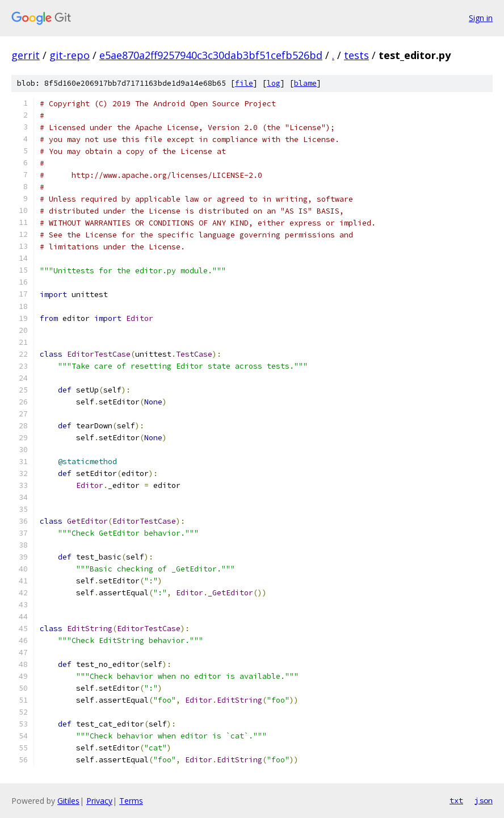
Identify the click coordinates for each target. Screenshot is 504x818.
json (484, 800)
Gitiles (68, 801)
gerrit (26, 55)
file (244, 83)
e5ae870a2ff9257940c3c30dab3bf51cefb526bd (211, 55)
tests (356, 55)
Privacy (99, 801)
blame (305, 83)
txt (456, 800)
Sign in (481, 18)
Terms (131, 801)
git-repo (70, 55)
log (274, 83)
